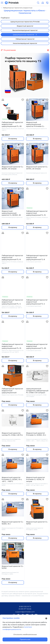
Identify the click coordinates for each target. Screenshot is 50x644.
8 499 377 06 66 (25, 609)
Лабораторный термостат (25, 39)
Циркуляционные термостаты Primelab (25, 22)
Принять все (25, 639)
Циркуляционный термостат (25, 35)
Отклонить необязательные (25, 635)
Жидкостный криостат (25, 26)
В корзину (13, 139)
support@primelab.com (25, 612)
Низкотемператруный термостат (25, 43)
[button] (38, 3)
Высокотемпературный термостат (25, 30)
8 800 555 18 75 (25, 607)
